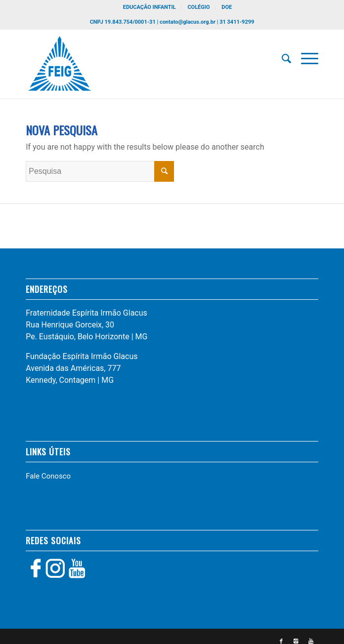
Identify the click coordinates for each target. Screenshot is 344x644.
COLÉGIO (198, 7)
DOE (227, 7)
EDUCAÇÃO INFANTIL (150, 7)
